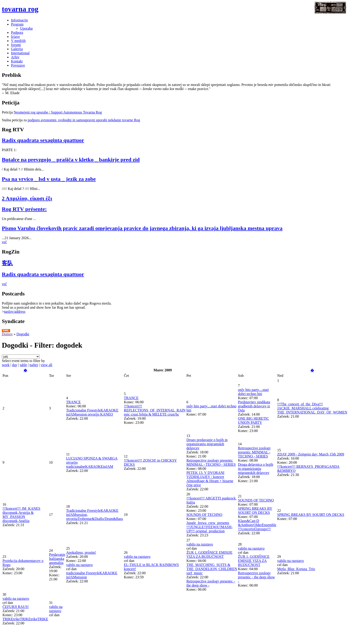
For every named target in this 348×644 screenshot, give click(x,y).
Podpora (17, 32)
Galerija (17, 49)
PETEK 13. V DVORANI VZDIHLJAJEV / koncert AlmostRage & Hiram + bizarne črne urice (210, 479)
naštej (34, 365)
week (6, 365)
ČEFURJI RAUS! (16, 607)
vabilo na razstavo (79, 565)
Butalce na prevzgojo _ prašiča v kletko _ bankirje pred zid (71, 160)
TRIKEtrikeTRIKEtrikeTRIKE (25, 619)
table (23, 365)
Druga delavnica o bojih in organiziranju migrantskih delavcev (256, 469)
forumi (16, 45)
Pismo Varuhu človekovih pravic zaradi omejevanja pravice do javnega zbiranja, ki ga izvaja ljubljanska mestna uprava (142, 228)
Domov (7, 334)
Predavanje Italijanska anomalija (57, 559)
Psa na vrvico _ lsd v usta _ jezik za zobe (49, 179)
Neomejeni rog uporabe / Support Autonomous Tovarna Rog (58, 112)
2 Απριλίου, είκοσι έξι (27, 198)
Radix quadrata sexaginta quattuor (43, 140)
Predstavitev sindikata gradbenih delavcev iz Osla (254, 406)
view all (46, 365)
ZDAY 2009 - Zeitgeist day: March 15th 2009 (311, 454)
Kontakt (17, 61)
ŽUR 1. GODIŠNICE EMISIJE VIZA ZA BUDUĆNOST (209, 555)
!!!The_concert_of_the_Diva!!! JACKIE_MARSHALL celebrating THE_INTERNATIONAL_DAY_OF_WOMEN (312, 408)
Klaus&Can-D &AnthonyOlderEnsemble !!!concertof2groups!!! (257, 525)
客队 (7, 263)
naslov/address (15, 312)
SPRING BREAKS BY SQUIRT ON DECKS (255, 511)
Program (17, 24)
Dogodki (23, 334)
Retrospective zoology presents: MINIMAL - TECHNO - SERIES (211, 462)
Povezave (18, 65)
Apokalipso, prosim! (81, 552)
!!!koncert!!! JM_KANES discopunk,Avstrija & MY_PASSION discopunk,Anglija (21, 515)
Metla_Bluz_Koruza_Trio (296, 569)
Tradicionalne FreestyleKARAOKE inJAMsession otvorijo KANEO (92, 412)
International (20, 53)
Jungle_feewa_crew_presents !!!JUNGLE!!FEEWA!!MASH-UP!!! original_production (209, 527)
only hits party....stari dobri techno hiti (253, 392)
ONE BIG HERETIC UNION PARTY (254, 420)
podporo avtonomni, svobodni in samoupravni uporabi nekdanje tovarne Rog (84, 120)
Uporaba (26, 28)
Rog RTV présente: (24, 209)
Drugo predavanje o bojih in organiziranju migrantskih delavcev (207, 444)
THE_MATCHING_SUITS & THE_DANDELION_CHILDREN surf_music (212, 569)
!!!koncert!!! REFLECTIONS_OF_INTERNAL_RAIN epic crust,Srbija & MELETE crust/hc (155, 410)
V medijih (18, 41)
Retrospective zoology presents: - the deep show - (257, 577)
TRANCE (73, 402)
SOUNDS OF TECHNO (204, 515)
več (4, 242)
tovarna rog (20, 9)
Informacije (19, 20)
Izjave (15, 37)
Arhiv (15, 57)
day (15, 365)
